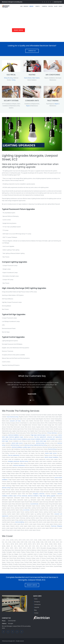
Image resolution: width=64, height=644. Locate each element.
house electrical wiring (12, 417)
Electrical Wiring (52, 449)
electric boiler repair (41, 441)
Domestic (38, 6)
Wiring (6, 78)
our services (26, 510)
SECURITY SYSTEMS (11, 101)
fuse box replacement (40, 437)
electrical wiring (40, 443)
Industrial (51, 6)
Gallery (56, 6)
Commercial (45, 6)
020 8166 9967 (58, 2)
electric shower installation (20, 439)
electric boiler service (17, 443)
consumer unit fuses (15, 421)
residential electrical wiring (40, 445)
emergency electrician (13, 461)
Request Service (18, 30)
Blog (35, 610)
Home (21, 6)
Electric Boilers (28, 78)
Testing (13, 80)
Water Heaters (36, 78)
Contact (60, 6)
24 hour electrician (52, 433)
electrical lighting (20, 522)
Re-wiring (10, 78)
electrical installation (13, 435)
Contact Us (32, 51)
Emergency (26, 6)
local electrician (34, 504)
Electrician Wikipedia (57, 526)
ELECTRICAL (11, 75)
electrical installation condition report (21, 447)
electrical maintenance (19, 465)
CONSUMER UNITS (32, 101)
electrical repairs (41, 435)
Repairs (28, 106)
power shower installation (34, 439)
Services (31, 6)
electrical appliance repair (16, 437)
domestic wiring (6, 488)
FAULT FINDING (53, 101)
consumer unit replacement (54, 437)
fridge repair (34, 435)
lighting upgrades (51, 496)
